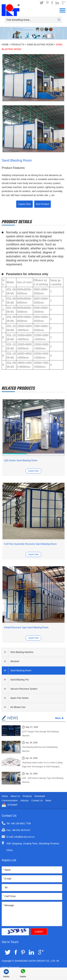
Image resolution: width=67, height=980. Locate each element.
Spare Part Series (19, 698)
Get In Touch (10, 942)
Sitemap (12, 805)
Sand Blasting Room (40, 45)
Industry (24, 800)
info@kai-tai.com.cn (25, 837)
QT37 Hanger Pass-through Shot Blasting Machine (40, 734)
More (58, 718)
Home (5, 45)
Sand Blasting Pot (19, 680)
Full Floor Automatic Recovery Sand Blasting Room (30, 544)
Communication (10, 800)
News (48, 800)
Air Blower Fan (18, 707)
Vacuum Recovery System (24, 689)
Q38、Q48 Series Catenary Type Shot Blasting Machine (43, 780)
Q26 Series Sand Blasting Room (21, 460)
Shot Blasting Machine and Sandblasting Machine (40, 749)
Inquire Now (24, 204)
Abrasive (15, 661)
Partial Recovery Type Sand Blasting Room (26, 627)
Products (18, 45)
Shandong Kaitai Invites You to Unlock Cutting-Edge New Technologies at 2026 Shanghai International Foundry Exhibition (43, 765)
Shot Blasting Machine (22, 652)
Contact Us (37, 800)
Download (40, 796)
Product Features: (13, 168)
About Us (15, 796)
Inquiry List (9, 860)
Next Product (43, 204)
